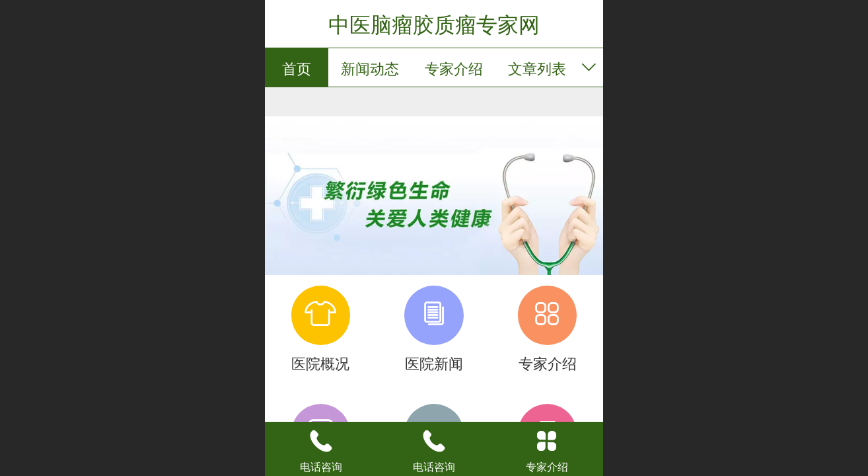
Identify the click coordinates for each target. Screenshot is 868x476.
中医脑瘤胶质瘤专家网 (434, 25)
